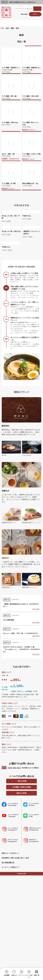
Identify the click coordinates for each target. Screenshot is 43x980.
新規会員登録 (24, 14)
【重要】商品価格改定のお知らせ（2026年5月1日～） (23, 2)
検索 (37, 9)
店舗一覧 (36, 975)
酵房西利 (19, 23)
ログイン (35, 14)
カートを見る (29, 976)
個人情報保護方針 (8, 957)
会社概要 (7, 975)
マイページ (22, 975)
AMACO (37, 23)
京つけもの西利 (9, 23)
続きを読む (36, 703)
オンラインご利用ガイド (11, 962)
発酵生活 (28, 23)
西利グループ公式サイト (11, 947)
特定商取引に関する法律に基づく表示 (15, 952)
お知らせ (14, 975)
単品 (7, 28)
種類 (12, 28)
